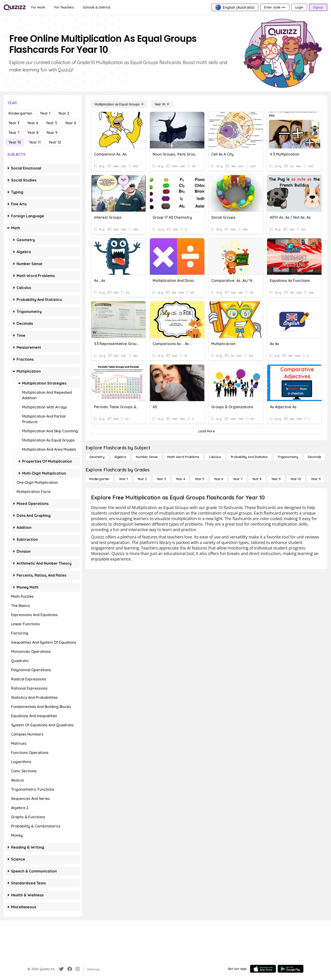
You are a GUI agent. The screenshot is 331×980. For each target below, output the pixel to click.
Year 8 (33, 133)
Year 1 (45, 113)
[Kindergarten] (99, 479)
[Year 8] (257, 479)
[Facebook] (70, 969)
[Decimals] (315, 457)
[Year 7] (238, 479)
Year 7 (14, 133)
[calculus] (215, 457)
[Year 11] (316, 479)
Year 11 (35, 142)
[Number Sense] (147, 457)
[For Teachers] (64, 7)
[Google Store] (291, 969)
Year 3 (14, 123)
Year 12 (55, 142)
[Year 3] (161, 479)
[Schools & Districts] (97, 7)
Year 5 (52, 123)
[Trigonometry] (288, 457)
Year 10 (15, 142)
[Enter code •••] (275, 7)
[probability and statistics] (249, 457)
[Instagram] (78, 969)
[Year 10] (162, 104)
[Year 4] (180, 479)
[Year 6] (218, 479)
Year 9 (52, 133)
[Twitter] (61, 969)
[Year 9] (276, 479)
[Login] (299, 7)
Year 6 (71, 123)
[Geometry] (97, 457)
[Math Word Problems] (183, 457)
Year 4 (33, 123)
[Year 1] (123, 479)
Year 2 (64, 113)
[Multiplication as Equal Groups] (119, 104)
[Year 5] (199, 479)
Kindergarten (20, 113)
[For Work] (38, 7)
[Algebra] (120, 457)
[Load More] (206, 431)
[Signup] (318, 7)
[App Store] (263, 969)
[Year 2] (142, 479)
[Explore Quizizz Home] (15, 7)
